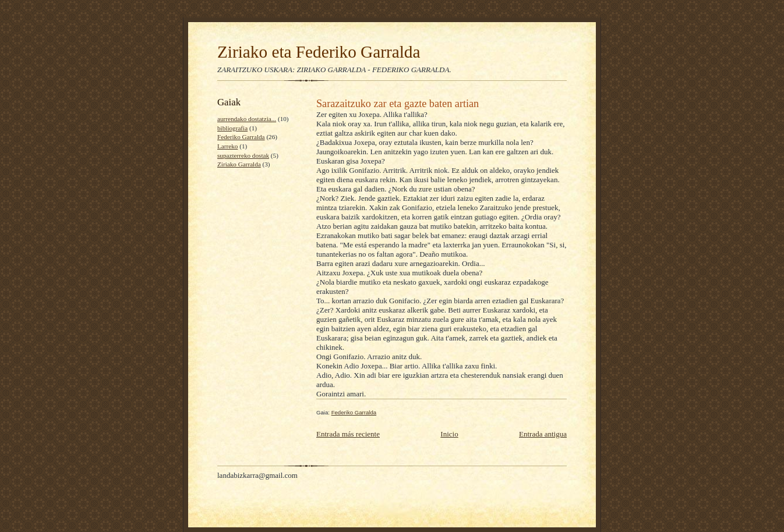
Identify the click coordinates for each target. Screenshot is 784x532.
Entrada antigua (543, 434)
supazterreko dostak (243, 155)
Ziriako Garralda (239, 164)
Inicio (449, 434)
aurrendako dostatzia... (247, 119)
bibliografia (232, 128)
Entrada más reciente (348, 434)
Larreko (227, 146)
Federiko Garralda (241, 137)
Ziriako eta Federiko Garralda (319, 52)
